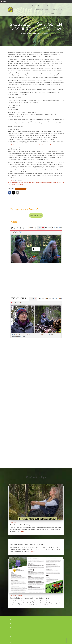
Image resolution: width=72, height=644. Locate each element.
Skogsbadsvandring (21, 189)
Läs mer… (22, 532)
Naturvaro (13, 522)
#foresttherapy (20, 182)
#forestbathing (12, 182)
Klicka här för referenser (36, 215)
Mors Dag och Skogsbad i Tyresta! (22, 525)
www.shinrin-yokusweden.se (16, 145)
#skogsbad (39, 182)
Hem (33, 6)
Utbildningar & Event (43, 10)
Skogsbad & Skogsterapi (55, 6)
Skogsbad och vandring (16, 595)
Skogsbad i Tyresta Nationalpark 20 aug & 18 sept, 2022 (30, 598)
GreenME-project (58, 10)
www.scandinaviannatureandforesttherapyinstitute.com (39, 145)
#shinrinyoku (11, 181)
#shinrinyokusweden (30, 182)
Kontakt (60, 14)
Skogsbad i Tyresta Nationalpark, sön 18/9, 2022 (27, 545)
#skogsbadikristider (17, 184)
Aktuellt (52, 14)
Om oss (41, 6)
